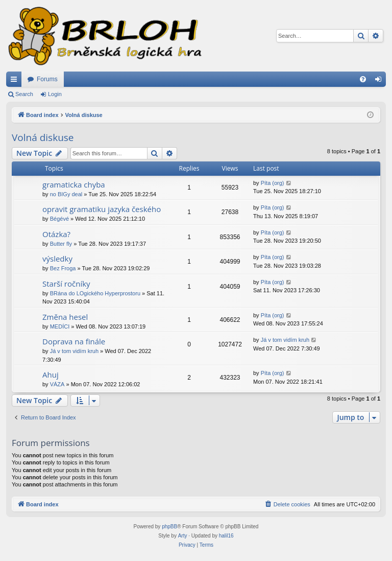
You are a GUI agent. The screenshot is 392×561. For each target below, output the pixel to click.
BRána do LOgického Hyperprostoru (95, 293)
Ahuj (51, 375)
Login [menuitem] (381, 81)
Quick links (16, 81)
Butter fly (61, 244)
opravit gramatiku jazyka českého (102, 209)
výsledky (57, 259)
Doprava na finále (74, 341)
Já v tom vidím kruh (74, 351)
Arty (183, 536)
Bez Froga (63, 268)
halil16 (226, 536)
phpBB (169, 527)
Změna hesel (65, 317)
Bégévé (59, 219)
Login (55, 94)
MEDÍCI (60, 326)
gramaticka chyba (74, 184)
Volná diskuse (43, 137)
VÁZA (57, 384)
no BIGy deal (66, 194)
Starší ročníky (66, 284)
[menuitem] (363, 79)
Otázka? (56, 234)
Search (24, 94)
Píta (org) (273, 183)
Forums (47, 79)
